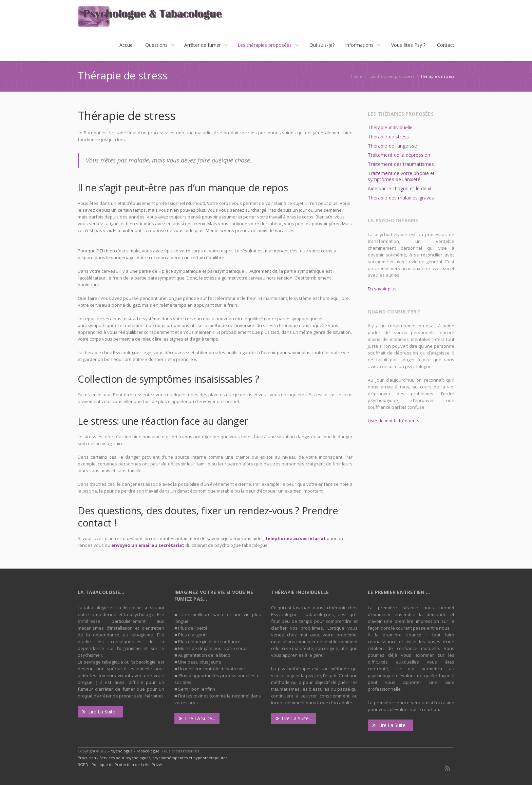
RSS (448, 768)
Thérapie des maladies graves (401, 198)
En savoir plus (382, 289)
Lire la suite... (100, 712)
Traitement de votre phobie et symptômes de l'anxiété (401, 176)
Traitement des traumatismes (401, 164)
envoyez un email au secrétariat (148, 545)
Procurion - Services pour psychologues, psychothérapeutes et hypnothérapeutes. (153, 758)
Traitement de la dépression (399, 155)
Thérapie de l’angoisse (393, 146)
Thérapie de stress (388, 137)
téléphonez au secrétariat (296, 538)
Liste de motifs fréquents (394, 421)
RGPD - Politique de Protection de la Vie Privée (121, 764)
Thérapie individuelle (390, 127)
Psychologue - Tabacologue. (136, 751)
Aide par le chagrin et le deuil (400, 188)
